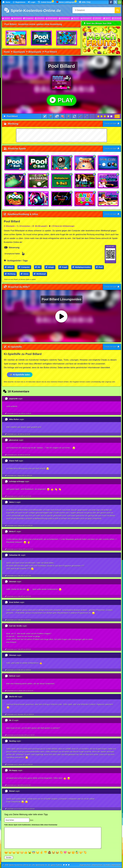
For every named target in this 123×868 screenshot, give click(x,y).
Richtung (10, 274)
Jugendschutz (85, 865)
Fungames (28, 18)
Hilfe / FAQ (85, 2)
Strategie (117, 18)
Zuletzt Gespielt (46, 2)
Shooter (97, 18)
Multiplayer (64, 18)
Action (6, 18)
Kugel (63, 267)
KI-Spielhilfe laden (21, 375)
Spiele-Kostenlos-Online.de (33, 11)
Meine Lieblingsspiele (66, 2)
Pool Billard (12, 116)
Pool (99, 267)
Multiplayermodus (81, 267)
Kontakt (107, 865)
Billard (9, 267)
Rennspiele (86, 18)
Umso (25, 274)
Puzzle (75, 18)
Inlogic (50, 267)
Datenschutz (97, 865)
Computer (24, 267)
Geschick (40, 18)
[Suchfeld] (94, 10)
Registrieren (19, 2)
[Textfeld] (53, 838)
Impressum (116, 865)
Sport (107, 18)
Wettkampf (40, 274)
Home (6, 2)
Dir (38, 267)
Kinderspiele (52, 18)
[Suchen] (118, 10)
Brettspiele (17, 18)
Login (32, 2)
